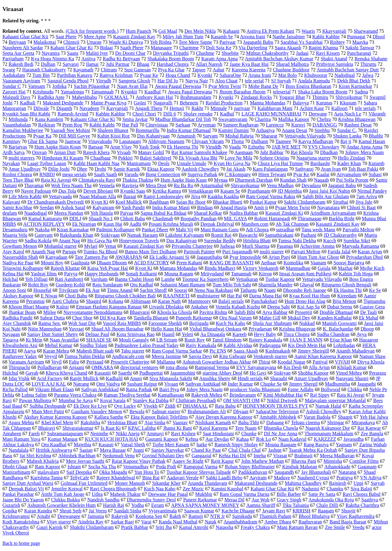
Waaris (308, 31)
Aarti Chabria (65, 301)
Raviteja (130, 185)
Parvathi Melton (359, 230)
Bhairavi (47, 428)
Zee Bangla (372, 434)
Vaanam (318, 263)
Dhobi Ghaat (15, 467)
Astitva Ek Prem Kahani (270, 31)
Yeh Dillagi (36, 279)
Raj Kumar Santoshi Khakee (200, 152)
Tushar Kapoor (280, 279)
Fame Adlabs (301, 389)
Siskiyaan (110, 235)
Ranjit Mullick (84, 378)
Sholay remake (198, 114)
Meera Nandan (69, 213)
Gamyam (44, 235)
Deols (164, 163)
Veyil (56, 362)
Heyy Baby (265, 334)
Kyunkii (129, 92)
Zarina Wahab (373, 445)
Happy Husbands (102, 274)
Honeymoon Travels (139, 241)
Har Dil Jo (168, 81)
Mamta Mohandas (268, 103)
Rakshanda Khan (77, 235)
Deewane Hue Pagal (168, 494)
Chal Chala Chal (245, 450)
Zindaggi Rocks (256, 97)
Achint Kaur (312, 108)
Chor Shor (82, 318)
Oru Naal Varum (235, 318)
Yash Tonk (149, 147)
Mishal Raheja (239, 136)
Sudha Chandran (333, 334)
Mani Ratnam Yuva (21, 439)
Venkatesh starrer (270, 356)
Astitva (88, 59)
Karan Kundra (38, 511)
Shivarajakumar (78, 428)
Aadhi (135, 224)
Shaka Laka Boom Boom (323, 92)
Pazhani (309, 235)
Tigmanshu (374, 301)
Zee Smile (335, 527)
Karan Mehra (56, 351)
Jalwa (368, 75)
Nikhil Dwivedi (282, 400)
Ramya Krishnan (116, 75)
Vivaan (171, 384)
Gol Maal (168, 31)
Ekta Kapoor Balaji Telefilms (159, 417)
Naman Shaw (372, 356)
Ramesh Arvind (73, 114)
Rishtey (337, 42)
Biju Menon (344, 301)
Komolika (293, 263)
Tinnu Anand (120, 290)
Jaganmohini (183, 373)
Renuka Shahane (371, 59)
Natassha (224, 527)
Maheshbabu (85, 97)
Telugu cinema (305, 423)
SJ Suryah (281, 81)
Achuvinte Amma (317, 246)
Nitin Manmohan (45, 329)
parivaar (242, 108)
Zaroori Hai (14, 92)
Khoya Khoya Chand (66, 373)
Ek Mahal (369, 318)
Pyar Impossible (246, 257)
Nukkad (307, 323)
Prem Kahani (189, 263)
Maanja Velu (15, 235)
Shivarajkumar (245, 185)
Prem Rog (72, 125)
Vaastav (180, 423)
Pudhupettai (151, 373)
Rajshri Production (224, 103)
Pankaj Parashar (18, 494)
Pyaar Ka (42, 136)
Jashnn (275, 450)
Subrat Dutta (52, 318)
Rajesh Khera (96, 152)
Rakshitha (90, 423)
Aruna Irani (259, 75)
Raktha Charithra (362, 505)
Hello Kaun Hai (166, 329)
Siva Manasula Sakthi (171, 378)
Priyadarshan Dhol (364, 257)
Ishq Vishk (19, 378)
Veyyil (51, 356)
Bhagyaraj (140, 312)
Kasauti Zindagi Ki (284, 213)
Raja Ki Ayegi (351, 395)
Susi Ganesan (137, 70)
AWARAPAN (129, 257)
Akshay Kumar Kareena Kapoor (55, 417)
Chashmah (163, 219)
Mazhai (345, 268)
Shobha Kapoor (313, 373)
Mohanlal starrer (60, 246)
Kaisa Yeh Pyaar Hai (107, 268)
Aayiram (258, 478)
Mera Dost (156, 185)
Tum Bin (41, 75)
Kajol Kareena (214, 428)
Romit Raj (221, 235)
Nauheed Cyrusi (313, 478)
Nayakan (11, 163)
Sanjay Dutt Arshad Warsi (28, 483)
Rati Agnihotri (69, 279)
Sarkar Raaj (122, 522)
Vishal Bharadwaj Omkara (215, 329)
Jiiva (196, 196)
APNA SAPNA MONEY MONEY (205, 505)
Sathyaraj (304, 169)
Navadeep (89, 108)
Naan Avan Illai (132, 86)
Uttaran (94, 42)
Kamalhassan (171, 395)
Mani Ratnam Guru (220, 230)
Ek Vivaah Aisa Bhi (198, 158)
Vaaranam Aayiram (21, 81)
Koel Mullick (129, 202)
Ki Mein (34, 340)
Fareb (34, 434)
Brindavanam (243, 395)
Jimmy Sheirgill (313, 351)
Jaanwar (73, 141)
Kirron (265, 274)
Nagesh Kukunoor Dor (328, 428)
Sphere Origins (274, 158)
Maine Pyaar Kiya (108, 103)
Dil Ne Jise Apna (281, 434)
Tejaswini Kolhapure (23, 268)
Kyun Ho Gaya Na (232, 163)
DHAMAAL (195, 406)
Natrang (81, 384)
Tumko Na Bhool (101, 252)
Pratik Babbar (134, 527)
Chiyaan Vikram (208, 141)
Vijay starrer (59, 522)
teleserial (282, 92)
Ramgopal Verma (212, 367)
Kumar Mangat (63, 439)
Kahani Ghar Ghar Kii (272, 489)
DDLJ (75, 219)
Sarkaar (183, 125)
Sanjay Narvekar (168, 450)
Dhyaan (241, 411)
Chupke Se (271, 384)
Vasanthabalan (17, 125)
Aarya (30, 351)
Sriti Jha (164, 527)
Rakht (197, 108)
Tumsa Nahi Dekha (297, 241)
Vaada (235, 147)
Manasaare (161, 48)
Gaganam (367, 467)
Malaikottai (45, 42)
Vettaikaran (247, 279)
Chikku (355, 389)
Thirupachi (19, 367)
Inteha (260, 456)
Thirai (264, 362)
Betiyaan (17, 42)
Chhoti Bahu (132, 219)
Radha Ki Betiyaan (122, 59)
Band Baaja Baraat (348, 522)
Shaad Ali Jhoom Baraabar (117, 329)
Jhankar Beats (22, 312)
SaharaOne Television (277, 411)
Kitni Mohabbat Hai (283, 395)
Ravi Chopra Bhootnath (113, 489)
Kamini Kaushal (227, 489)
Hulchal (10, 279)
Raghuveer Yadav (20, 356)
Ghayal (307, 285)
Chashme (205, 53)
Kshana (116, 301)
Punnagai (356, 37)
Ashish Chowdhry (324, 411)
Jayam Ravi (274, 511)
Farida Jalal (339, 252)
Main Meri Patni (48, 411)
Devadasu (311, 185)
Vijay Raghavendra (356, 516)
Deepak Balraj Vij (26, 489)
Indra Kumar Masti (171, 208)
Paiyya (71, 274)
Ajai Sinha (155, 423)
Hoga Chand (178, 75)
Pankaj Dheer (155, 230)
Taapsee (283, 141)
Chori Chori (144, 114)
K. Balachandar (338, 329)
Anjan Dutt (65, 152)
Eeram (158, 505)
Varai (146, 522)
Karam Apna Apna (219, 59)
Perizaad (95, 362)
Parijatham (13, 59)
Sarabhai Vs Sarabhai (302, 42)
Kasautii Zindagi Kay (134, 37)
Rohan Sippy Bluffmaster (250, 467)
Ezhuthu (256, 147)
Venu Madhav (280, 185)
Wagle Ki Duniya (126, 42)
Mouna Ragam (179, 274)
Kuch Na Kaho (231, 323)
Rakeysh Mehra (207, 395)
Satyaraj (70, 64)
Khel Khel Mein (57, 423)
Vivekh (150, 406)
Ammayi (155, 434)
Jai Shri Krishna (35, 456)
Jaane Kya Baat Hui (249, 64)
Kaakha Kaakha (223, 196)
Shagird (93, 301)
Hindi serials (250, 378)
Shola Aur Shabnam (272, 323)
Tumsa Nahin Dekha (85, 356)
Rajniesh (337, 483)
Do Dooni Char (130, 53)
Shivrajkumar (349, 97)
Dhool (379, 37)
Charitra (263, 119)
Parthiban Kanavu (75, 75)
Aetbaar (268, 263)
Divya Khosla (371, 362)
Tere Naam (246, 428)
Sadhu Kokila (38, 241)
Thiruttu (368, 64)
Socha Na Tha (102, 467)
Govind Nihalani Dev (163, 456)
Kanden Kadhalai (335, 318)
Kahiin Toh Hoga (356, 274)
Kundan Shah (293, 180)
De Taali (368, 312)
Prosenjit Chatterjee (130, 362)
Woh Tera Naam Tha (72, 185)
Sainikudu (242, 516)
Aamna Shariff (261, 505)
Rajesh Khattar (66, 268)
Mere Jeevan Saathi (85, 461)
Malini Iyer (97, 53)
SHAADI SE (99, 340)
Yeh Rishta (161, 42)
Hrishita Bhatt (257, 241)
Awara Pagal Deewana (190, 92)
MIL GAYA (235, 219)
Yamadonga (72, 92)
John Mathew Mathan (263, 461)
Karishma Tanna (47, 478)
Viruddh (213, 147)
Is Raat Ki (111, 428)
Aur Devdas (217, 439)
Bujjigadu (199, 323)
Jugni (139, 450)
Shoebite (230, 53)
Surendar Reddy (220, 241)
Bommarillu (147, 130)
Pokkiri (125, 158)
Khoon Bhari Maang (29, 307)
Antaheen (12, 434)
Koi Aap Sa (308, 307)
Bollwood (331, 389)
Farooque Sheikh (165, 323)
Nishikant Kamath (213, 423)
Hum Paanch (138, 31)
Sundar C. (347, 130)
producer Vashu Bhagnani (255, 389)
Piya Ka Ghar (171, 70)
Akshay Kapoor (18, 296)
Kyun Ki (100, 202)
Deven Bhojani (98, 191)
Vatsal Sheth (133, 445)
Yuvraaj (76, 329)
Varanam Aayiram (26, 362)
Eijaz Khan (341, 340)
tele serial (254, 81)
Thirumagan (309, 219)
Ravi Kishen (183, 434)
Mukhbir (204, 494)
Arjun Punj (279, 257)
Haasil (168, 334)
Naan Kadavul (292, 439)
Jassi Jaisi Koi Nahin (330, 191)
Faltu (74, 362)
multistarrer (208, 296)
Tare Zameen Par (91, 257)
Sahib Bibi (245, 312)
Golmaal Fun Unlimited (84, 483)
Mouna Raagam (281, 445)
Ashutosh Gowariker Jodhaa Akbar (217, 362)
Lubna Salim (34, 395)
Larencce (275, 125)
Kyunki (226, 97)
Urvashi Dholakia (166, 307)
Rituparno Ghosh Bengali (346, 285)
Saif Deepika (79, 472)
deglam (10, 213)
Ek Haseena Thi (183, 147)
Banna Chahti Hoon (134, 279)
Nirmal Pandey (372, 191)
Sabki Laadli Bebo (224, 478)
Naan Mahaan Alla (98, 196)
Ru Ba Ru (184, 185)
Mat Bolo (287, 75)
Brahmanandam (196, 97)
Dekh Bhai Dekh (354, 81)
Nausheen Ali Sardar (23, 48)
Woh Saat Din (82, 323)
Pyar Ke (301, 174)
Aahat (218, 70)
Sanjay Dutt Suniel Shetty (53, 334)
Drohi (100, 169)
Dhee (82, 169)
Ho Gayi (258, 373)
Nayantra (51, 53)
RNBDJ (47, 174)
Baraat (130, 196)
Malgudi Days (16, 97)
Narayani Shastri (352, 378)
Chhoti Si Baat (361, 208)
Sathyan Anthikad (203, 384)
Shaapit (345, 417)
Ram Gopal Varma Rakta (271, 196)
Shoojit (348, 511)
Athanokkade (337, 467)
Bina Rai (151, 478)
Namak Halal (328, 406)
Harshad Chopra (172, 64)
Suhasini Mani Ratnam (183, 285)
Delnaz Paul (97, 334)
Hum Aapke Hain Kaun (184, 180)
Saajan (86, 450)
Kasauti (106, 445)
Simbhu (322, 130)
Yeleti (187, 334)
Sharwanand (366, 31)
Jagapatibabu (209, 257)
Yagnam (344, 445)
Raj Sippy (320, 395)
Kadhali (28, 103)
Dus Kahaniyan (181, 241)
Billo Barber (289, 494)
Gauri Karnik (49, 527)
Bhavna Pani (304, 461)
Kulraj (63, 307)
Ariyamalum (349, 174)
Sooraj (181, 290)
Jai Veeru (98, 511)
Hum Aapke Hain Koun (58, 147)
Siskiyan (282, 373)
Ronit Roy (195, 340)
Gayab (32, 373)
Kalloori (339, 108)
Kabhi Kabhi (102, 125)
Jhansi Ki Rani (177, 428)
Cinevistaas (157, 125)
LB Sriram (167, 340)
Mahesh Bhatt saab (95, 351)
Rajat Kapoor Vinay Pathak (139, 461)
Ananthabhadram (240, 522)
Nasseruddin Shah (20, 257)
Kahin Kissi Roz (114, 136)
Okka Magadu (113, 472)
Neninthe (99, 434)
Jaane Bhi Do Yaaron (23, 500)
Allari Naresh (209, 64)
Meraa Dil (234, 500)
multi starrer (272, 252)
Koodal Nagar (292, 362)
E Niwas (49, 296)
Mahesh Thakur (125, 494)
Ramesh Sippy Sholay (236, 445)
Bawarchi (248, 235)
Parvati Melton (306, 252)
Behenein (189, 103)
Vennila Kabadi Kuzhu (238, 307)
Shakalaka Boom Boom (171, 59)
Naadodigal (36, 213)
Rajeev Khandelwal (116, 478)
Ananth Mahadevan (355, 351)
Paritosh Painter (199, 252)
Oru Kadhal (141, 285)
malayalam (48, 472)
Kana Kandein (49, 119)
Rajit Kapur (222, 461)
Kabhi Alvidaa (238, 345)
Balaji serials (231, 301)
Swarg (9, 70)
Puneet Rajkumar (200, 500)
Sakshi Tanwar (360, 48)
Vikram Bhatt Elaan (54, 389)
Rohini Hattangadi (272, 219)
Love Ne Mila (239, 158)
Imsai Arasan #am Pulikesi (305, 274)
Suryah (377, 483)
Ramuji (196, 516)
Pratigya (344, 478)
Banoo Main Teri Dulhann (151, 252)
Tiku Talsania (296, 505)
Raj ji (346, 141)
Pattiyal (320, 362)
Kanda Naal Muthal (178, 522)
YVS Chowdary (324, 147)
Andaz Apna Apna (364, 147)
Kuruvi (298, 125)
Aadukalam (14, 75)
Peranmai (35, 301)
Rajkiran (46, 125)
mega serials (74, 174)
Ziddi (170, 406)
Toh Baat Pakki (363, 169)
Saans (73, 53)
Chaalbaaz (101, 158)
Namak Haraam (143, 235)
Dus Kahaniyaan (153, 136)
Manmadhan (298, 268)
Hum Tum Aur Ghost (318, 257)
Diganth (64, 108)
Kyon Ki (144, 268)
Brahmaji (303, 456)
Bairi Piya (169, 389)
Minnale (219, 108)
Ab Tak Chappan (292, 224)
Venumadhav (136, 467)
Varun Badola (317, 417)
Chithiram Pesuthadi (196, 400)
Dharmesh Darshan (254, 180)
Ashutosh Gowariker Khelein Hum (62, 505)
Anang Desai (294, 130)
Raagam (326, 511)
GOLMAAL (116, 97)
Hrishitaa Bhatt (122, 423)
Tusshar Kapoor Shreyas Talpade (199, 472)
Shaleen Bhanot (113, 130)
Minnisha (333, 461)
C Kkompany (238, 174)
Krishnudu (43, 92)
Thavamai (34, 185)
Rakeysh (120, 516)
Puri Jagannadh (237, 252)
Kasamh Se (222, 37)
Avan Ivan (331, 169)
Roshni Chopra (17, 174)
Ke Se (375, 290)
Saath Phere (132, 48)
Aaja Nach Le (348, 114)
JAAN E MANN (306, 340)
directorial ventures (139, 367)
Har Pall (130, 125)
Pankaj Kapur (263, 202)
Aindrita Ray (91, 522)
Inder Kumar (240, 384)
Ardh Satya (13, 152)
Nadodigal (345, 75)
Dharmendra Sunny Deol (151, 500)
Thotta (237, 141)
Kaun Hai (113, 224)
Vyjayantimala (163, 511)
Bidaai (107, 48)
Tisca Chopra (296, 334)
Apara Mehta (21, 423)
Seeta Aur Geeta (18, 53)
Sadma (361, 92)
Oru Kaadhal (54, 445)
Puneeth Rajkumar (194, 318)
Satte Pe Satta (322, 494)
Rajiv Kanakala (201, 345)
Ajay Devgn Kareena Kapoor (224, 417)
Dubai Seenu (340, 307)
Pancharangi (359, 53)
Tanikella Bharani (151, 318)
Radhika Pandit (17, 318)
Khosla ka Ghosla (175, 312)
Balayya (301, 103)
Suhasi (375, 174)
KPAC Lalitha (142, 428)
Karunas (324, 103)
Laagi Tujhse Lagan (47, 163)
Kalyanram (103, 208)
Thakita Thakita (138, 180)
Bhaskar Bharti (228, 202)
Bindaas (205, 208)
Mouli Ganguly (134, 340)
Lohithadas (344, 345)
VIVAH (342, 362)
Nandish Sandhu (103, 500)
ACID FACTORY (151, 263)
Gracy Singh (289, 500)
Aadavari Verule (183, 478)
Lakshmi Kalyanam (185, 235)
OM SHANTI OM (241, 400)
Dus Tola (67, 191)
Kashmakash (278, 351)
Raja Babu (225, 406)
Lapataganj (130, 141)
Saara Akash (246, 351)
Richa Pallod (15, 389)
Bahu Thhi (249, 423)
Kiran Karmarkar (356, 86)
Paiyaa (127, 213)
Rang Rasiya (316, 445)
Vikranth (377, 114)
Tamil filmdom (227, 340)
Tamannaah (102, 92)
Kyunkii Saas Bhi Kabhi (26, 114)
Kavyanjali (117, 108)
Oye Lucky (125, 406)
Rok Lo (263, 439)
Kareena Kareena (249, 70)
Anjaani (76, 367)
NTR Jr (218, 516)
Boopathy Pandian (198, 219)
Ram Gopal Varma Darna (244, 494)
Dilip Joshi (59, 169)
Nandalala (19, 450)
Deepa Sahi (279, 307)
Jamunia (96, 516)
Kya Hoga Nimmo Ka (53, 59)
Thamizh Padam (275, 516)
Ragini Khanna (323, 48)
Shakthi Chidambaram (92, 527)
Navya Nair (197, 81)
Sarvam (210, 136)
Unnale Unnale (191, 163)
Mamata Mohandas (178, 268)
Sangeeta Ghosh (134, 81)
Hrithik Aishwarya (54, 450)
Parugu (69, 252)
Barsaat (96, 147)
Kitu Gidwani (233, 356)
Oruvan (39, 152)
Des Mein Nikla (200, 31)
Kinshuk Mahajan (300, 467)
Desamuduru (15, 230)
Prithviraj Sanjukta (334, 64)
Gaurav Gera (372, 307)
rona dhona (177, 367)
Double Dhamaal (336, 312)
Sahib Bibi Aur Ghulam (326, 196)
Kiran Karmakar (73, 230)
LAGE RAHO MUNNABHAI (271, 114)
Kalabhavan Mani (275, 108)
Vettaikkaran (201, 191)
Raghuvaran (310, 522)
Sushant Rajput (142, 384)
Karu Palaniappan (270, 169)
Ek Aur (93, 290)
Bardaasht (320, 163)
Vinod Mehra (349, 373)
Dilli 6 (170, 114)
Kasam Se (230, 191)
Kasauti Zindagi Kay (144, 246)
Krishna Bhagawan (357, 119)
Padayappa (270, 345)
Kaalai (323, 174)
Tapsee (199, 70)
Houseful (42, 290)
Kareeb (239, 334)
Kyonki (205, 75)
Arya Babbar (275, 312)
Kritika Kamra (167, 191)
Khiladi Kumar (352, 367)
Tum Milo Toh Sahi (232, 285)
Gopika (10, 511)
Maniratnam (139, 163)
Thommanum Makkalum (329, 434)
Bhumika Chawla (281, 428)
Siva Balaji (362, 489)
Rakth (175, 516)
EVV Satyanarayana (256, 367)
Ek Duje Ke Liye (90, 406)
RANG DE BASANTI (232, 263)
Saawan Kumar (199, 511)
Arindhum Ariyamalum (333, 213)
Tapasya (10, 340)
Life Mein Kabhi (25, 196)
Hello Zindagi (351, 158)
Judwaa (227, 246)
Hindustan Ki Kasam (62, 158)
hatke (202, 445)
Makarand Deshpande (256, 483)
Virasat (280, 456)
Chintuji (71, 42)
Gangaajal (201, 456)
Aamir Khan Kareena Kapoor (323, 356)
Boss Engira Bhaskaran (308, 86)
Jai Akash (236, 169)
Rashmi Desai (358, 125)
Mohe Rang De (263, 86)
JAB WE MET (286, 147)
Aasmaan (243, 152)
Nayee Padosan (36, 191)
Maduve (282, 478)
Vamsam (37, 86)
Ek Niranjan (84, 224)
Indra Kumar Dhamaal (189, 130)
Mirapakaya (363, 423)
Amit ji (261, 208)
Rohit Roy (38, 285)
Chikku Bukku (66, 500)
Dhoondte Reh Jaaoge (305, 290)
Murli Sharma (256, 246)
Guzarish (11, 505)
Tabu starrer (133, 351)
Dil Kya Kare (113, 318)
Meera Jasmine (166, 356)
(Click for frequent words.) (92, 31)
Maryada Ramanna (360, 246)
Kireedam (347, 296)
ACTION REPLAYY (44, 224)
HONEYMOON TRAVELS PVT (275, 406)
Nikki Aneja (128, 434)
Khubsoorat (316, 75)
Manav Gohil (151, 152)
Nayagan (11, 334)
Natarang (347, 472)
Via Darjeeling (253, 48)
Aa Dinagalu (213, 334)
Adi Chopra (257, 230)
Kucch (330, 241)
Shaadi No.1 (101, 219)
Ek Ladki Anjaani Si (169, 257)
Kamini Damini (233, 130)
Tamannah (241, 274)
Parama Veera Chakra (75, 395)
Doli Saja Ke (219, 48)
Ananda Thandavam (207, 483)
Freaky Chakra (255, 527)
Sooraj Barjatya (349, 263)
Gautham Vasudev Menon (97, 411)
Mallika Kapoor (294, 119)
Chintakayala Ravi (97, 180)
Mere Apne (95, 37)
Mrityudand (212, 274)
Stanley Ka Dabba (151, 400)
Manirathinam (16, 472)
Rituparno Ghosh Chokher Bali (125, 296)
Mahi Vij (185, 230)
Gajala (324, 268)
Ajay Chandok (17, 323)
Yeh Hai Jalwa (374, 417)
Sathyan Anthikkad (100, 389)
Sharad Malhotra (292, 64)
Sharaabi (278, 378)
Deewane (318, 114)
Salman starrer (166, 411)
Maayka (360, 42)
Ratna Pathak (139, 389)
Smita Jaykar (135, 119)
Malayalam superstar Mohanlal (335, 400)
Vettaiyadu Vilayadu (322, 279)
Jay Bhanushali (316, 472)
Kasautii (102, 373)
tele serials (365, 108)
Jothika (59, 86)
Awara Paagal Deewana (178, 86)
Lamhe (168, 279)
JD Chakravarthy (340, 235)
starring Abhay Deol (222, 373)
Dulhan (48, 64)
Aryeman (207, 125)
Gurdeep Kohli (70, 285)
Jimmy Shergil (303, 384)
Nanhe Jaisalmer (289, 37)
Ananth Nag (43, 252)
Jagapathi (367, 384)
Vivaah (124, 152)
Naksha (42, 230)
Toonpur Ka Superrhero (205, 279)
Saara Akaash (288, 48)
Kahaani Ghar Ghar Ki (93, 119)
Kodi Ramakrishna (21, 522)
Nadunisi (311, 489)
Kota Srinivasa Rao (135, 334)
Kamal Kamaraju (45, 219)
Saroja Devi (200, 356)
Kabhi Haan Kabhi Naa (96, 163)
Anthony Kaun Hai (154, 97)
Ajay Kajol (13, 252)
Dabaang (275, 423)
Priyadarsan (260, 329)
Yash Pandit (133, 208)
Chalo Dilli (327, 505)
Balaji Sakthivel (156, 158)
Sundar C (12, 86)
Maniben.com (255, 224)
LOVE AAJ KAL (49, 384)
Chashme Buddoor (291, 70)
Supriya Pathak (202, 174)
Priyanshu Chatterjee (192, 246)
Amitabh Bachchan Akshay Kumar (279, 59)
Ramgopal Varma (200, 467)
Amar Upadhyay (24, 169)
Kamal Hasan (372, 141)
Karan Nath (169, 301)
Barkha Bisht (342, 219)
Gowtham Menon (20, 246)
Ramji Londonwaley (163, 196)
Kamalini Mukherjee (23, 130)
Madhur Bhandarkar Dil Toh (183, 119)
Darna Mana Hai (266, 296)
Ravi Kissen (328, 53)
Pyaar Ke (149, 75)
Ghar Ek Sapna (43, 141)
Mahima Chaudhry (303, 483)
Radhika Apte (51, 97)
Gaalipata (80, 263)
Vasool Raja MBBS (122, 323)
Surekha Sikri (357, 241)
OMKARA (102, 367)
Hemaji (177, 108)
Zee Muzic (193, 489)
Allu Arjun (319, 367)
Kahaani (231, 31)
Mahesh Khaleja (43, 461)
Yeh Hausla (102, 213)
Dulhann (260, 141)
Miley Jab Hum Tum (183, 37)
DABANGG (325, 125)
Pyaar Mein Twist (293, 208)
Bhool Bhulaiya (314, 516)
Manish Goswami (339, 323)
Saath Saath (106, 174)
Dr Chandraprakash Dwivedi (56, 202)
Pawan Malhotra (35, 400)
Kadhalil (114, 378)
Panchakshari (264, 301)
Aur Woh (260, 500)
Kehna (192, 439)
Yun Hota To (147, 472)
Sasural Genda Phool (68, 81)
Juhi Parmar (118, 64)
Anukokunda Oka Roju (331, 500)
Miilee (50, 312)
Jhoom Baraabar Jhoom (242, 92)
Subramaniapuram (65, 434)
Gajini (140, 103)
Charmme (189, 48)
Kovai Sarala (113, 400)
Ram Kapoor (47, 467)
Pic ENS (218, 351)
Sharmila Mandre (275, 285)
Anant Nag (69, 241)
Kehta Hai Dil (232, 456)
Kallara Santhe (109, 417)
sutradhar (285, 230)
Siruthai (341, 202)
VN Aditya (371, 478)
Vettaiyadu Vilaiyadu (305, 136)
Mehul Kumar (58, 345)
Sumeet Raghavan (241, 125)
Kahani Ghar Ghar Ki (71, 48)
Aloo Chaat (226, 81)
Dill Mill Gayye (74, 136)
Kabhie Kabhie (110, 114)
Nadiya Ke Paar (18, 263)
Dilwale (41, 108)
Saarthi (125, 373)
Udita (97, 494)
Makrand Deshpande (63, 103)
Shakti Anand (334, 59)
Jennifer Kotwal (67, 489)
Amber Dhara (278, 522)
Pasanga (285, 246)
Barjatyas (18, 147)
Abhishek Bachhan (77, 456)
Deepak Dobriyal (217, 224)
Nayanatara (328, 208)
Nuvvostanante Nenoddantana (93, 312)
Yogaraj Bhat (292, 97)
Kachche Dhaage (238, 511)
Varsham (99, 279)
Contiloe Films (364, 461)
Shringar (336, 423)
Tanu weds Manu (318, 230)
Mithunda (18, 119)
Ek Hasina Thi (348, 290)
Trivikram (68, 290)
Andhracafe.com (128, 356)
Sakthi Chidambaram (305, 202)
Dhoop (367, 329)
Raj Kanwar (369, 428)
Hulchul (10, 373)
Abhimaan (140, 301)
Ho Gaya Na (100, 241)
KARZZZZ (325, 439)
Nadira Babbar (244, 213)
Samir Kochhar (17, 208)
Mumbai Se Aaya (76, 400)
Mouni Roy (52, 263)
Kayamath (83, 70)
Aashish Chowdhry (200, 169)
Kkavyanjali (334, 31)
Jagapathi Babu (258, 42)
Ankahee (200, 307)
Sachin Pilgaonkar (92, 86)
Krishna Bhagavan (297, 329)
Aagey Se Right (188, 461)
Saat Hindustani (218, 434)
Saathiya (370, 500)
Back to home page (21, 543)
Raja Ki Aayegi (56, 180)
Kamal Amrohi (194, 527)
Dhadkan (329, 152)
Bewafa (137, 411)
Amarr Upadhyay (311, 378)
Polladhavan (49, 367)
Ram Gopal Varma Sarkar (177, 351)
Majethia (83, 445)
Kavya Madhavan (316, 141)
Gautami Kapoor (162, 439)
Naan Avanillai (64, 340)
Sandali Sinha (128, 511)
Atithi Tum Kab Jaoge (63, 494)
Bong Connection (163, 174)
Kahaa (242, 439)
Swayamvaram (233, 119)
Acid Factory (50, 378)
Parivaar (228, 42)
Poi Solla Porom (352, 180)
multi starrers (22, 158)
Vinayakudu (100, 141)
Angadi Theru (149, 108)
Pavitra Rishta (213, 312)
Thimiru (320, 97)
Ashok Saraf (73, 208)
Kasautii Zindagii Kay (338, 224)
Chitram (109, 70)
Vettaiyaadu (60, 196)
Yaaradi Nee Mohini (70, 130)
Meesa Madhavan (337, 456)
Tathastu (248, 290)
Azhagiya (265, 130)
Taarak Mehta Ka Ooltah (313, 450)
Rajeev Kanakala (266, 340)
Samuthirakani (279, 235)
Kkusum (348, 103)
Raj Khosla (302, 152)
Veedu (358, 527)
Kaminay (11, 141)
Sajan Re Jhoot (191, 202)
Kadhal (227, 114)
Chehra (324, 119)
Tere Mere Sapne (195, 42)
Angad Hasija (233, 208)
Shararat (269, 136)
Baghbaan (159, 202)
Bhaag (143, 64)
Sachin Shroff (153, 290)
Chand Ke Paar (206, 450)
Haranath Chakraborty (44, 70)
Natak (211, 522)
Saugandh (284, 472)
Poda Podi (166, 467)
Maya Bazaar (113, 450)
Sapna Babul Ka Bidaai (164, 213)
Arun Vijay (121, 147)
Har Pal (234, 296)
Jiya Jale (364, 202)
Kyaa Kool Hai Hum (309, 296)
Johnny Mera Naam (364, 152)
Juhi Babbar (272, 152)
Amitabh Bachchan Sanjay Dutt (348, 70)
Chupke (249, 434)
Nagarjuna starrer (314, 158)
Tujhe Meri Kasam (171, 445)
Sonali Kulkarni (141, 274)
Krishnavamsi (16, 516)
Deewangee (69, 516)
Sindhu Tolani (93, 345)
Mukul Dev (299, 318)
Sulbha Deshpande (48, 406)
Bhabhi (376, 136)
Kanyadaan (56, 257)
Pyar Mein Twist (225, 86)
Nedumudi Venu (119, 456)
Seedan (47, 208)
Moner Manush (130, 483)
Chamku (335, 489)
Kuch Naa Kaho (160, 489)
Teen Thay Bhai (18, 180)
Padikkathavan (253, 472)
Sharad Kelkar (208, 213)
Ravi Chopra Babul (362, 494)
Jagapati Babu (342, 185)
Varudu (131, 174)
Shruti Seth (70, 511)
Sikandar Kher (166, 483)
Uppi (358, 483)
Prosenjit (304, 312)
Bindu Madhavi (220, 268)
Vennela (107, 185)
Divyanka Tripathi (171, 53)
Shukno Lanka (347, 136)
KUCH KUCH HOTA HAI (111, 439)
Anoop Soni (14, 290)
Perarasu (377, 373)
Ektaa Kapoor (161, 169)
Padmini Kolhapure (115, 230)
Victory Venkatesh (260, 268)
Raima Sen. (50, 323)
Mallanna (166, 362)
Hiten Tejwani (272, 174)
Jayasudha (354, 439)
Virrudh (104, 81)
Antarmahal (212, 185)
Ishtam (74, 467)
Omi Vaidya (108, 384)
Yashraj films (44, 274)
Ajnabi (43, 516)
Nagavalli (163, 103)
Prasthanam (259, 191)
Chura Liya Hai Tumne (280, 163)
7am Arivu (367, 196)
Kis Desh (293, 367)
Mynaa (221, 180)
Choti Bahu (76, 296)
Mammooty (200, 301)
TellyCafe (79, 478)
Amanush (186, 136)
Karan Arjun (370, 252)
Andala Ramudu (314, 81)
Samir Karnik (127, 169)
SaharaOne (230, 75)
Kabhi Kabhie (326, 37)
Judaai (302, 53)
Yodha (138, 505)
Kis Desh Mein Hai (307, 345)
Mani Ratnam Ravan (297, 527)
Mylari (91, 246)
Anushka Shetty (215, 378)
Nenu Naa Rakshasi (213, 290)
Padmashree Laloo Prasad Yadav (147, 345)
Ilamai (92, 64)
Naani (270, 290)
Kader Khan (349, 163)
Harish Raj (113, 505)
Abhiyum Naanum (166, 141)
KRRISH (302, 511)
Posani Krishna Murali (171, 224)
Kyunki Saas (133, 191)
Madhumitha (337, 384)
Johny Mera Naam (204, 389)
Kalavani (11, 202)
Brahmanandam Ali (207, 411)
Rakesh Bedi (21, 64)
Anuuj (136, 378)
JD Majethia (290, 191)
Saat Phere (66, 37)
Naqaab (321, 180)
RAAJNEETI (176, 296)
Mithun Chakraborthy (267, 53)
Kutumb (376, 163)
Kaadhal (152, 92)
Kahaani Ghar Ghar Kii (25, 37)
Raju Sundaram (107, 285)
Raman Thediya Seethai (127, 395)
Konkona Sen (149, 516)
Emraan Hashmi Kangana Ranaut (109, 307)
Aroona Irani (252, 37)
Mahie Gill (270, 318)
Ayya (362, 334)
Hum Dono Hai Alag (305, 301)
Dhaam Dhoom (112, 263)
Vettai (110, 246)
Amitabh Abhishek (278, 417)
